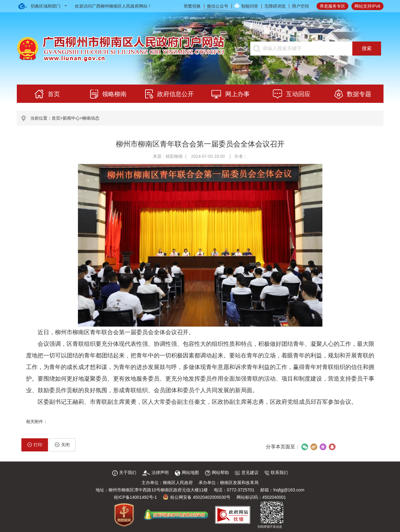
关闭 (62, 445)
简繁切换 (192, 6)
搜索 (367, 48)
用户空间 (300, 6)
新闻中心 (71, 118)
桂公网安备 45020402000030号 (197, 497)
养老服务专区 (332, 6)
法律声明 (156, 472)
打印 (35, 445)
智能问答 (250, 6)
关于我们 (124, 472)
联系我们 (276, 472)
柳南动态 (91, 118)
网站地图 (187, 472)
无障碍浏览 (275, 6)
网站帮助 (217, 472)
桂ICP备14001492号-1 (135, 497)
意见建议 (247, 472)
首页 (56, 118)
